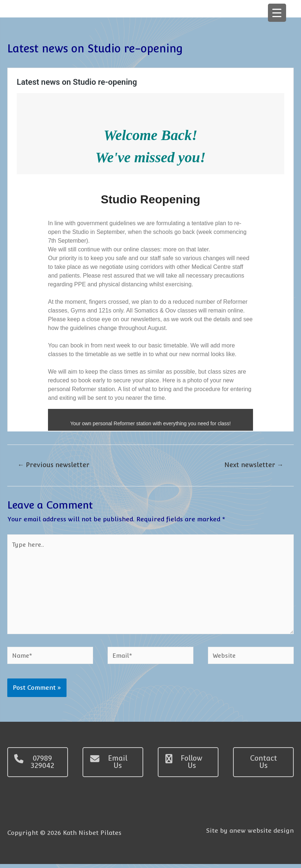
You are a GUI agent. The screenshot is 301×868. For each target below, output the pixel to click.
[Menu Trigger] (277, 13)
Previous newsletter (54, 466)
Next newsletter (253, 466)
